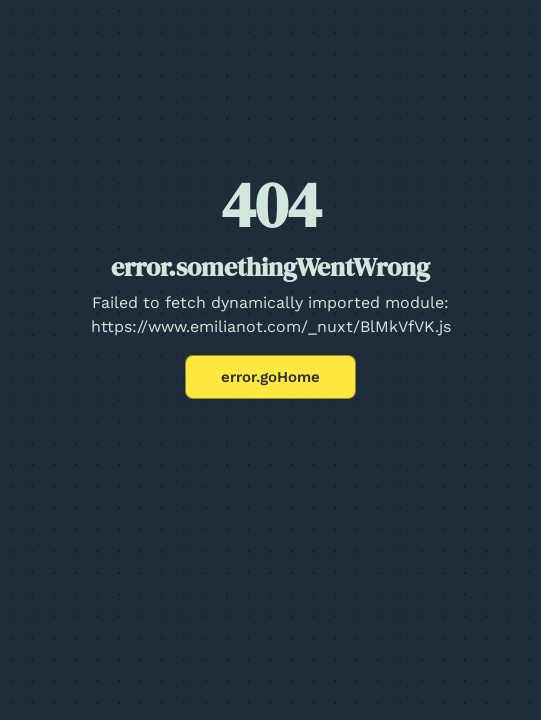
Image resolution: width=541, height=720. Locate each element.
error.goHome (270, 377)
